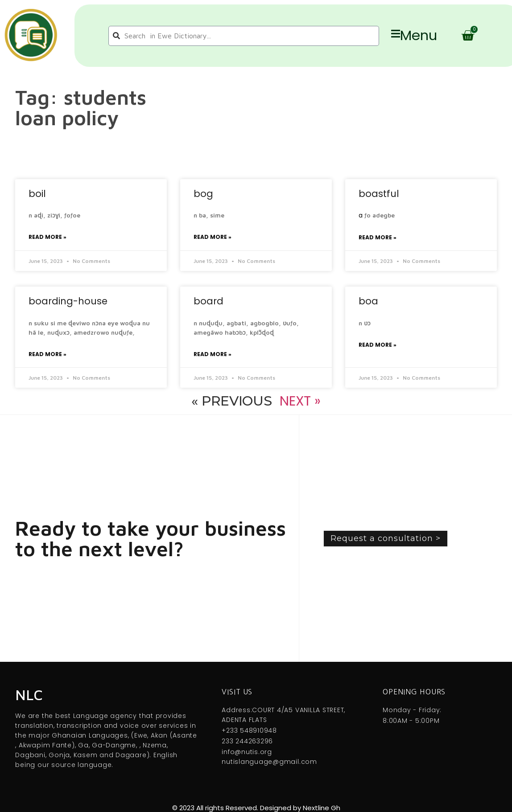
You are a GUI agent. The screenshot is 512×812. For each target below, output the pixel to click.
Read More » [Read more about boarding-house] (47, 354)
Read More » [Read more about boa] (378, 345)
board (209, 301)
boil (37, 194)
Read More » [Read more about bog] (213, 237)
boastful (379, 194)
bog (203, 194)
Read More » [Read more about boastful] (378, 237)
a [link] (361, 215)
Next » (300, 401)
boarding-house (68, 301)
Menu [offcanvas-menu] (414, 36)
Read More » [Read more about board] (213, 354)
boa (368, 301)
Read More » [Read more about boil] (47, 237)
